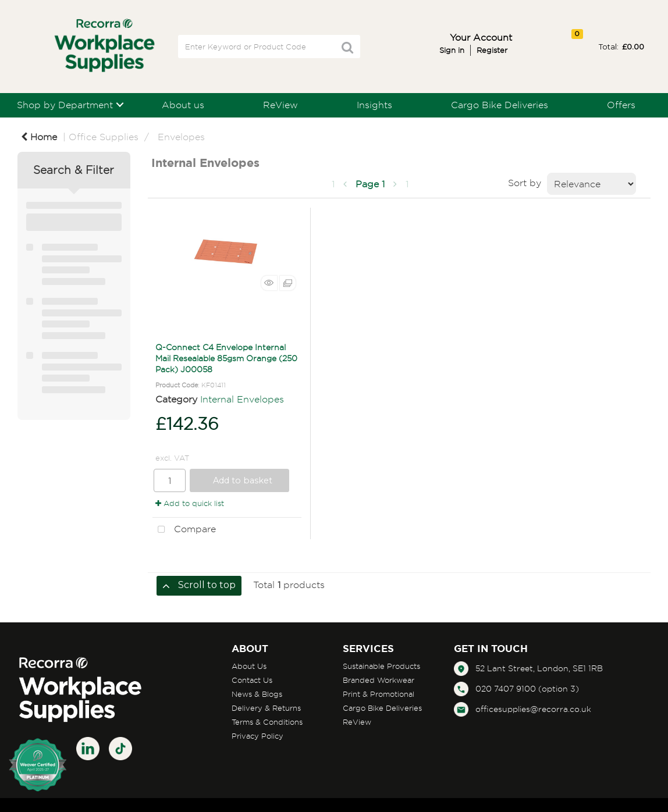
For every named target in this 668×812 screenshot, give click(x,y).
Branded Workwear (379, 680)
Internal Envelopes (242, 399)
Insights (374, 105)
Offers (621, 105)
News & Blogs (257, 694)
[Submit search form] (347, 47)
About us (183, 105)
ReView (280, 105)
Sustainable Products (381, 666)
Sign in (452, 50)
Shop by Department (65, 105)
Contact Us (252, 680)
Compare (184, 530)
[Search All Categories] (269, 47)
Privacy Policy (257, 736)
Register (492, 50)
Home (39, 137)
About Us (249, 666)
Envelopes (181, 137)
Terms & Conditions (267, 722)
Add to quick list (190, 503)
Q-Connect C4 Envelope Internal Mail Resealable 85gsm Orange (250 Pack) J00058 (226, 358)
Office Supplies (104, 137)
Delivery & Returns (266, 708)
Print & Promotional (379, 694)
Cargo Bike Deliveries (500, 105)
